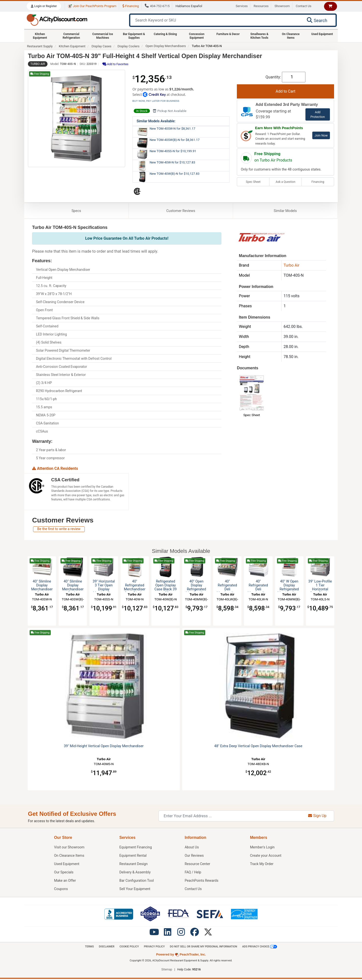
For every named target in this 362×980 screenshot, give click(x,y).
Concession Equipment (197, 36)
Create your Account (266, 856)
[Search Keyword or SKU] (216, 20)
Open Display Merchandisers (166, 46)
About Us (192, 848)
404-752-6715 (157, 6)
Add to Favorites (115, 64)
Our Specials (64, 873)
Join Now (321, 135)
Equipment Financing (136, 848)
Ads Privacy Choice (262, 947)
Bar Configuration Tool (137, 881)
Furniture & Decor (228, 34)
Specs (76, 211)
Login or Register (44, 6)
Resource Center (198, 865)
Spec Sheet (253, 182)
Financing (131, 6)
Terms (87, 947)
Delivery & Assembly (135, 873)
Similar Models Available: (156, 121)
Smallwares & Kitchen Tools (259, 36)
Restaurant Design (134, 865)
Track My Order (262, 865)
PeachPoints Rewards (202, 881)
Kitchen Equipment (40, 36)
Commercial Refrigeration (71, 36)
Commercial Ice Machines (103, 36)
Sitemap (167, 971)
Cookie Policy (128, 947)
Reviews (181, 211)
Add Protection (318, 114)
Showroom (282, 6)
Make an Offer (65, 881)
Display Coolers (129, 46)
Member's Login (263, 848)
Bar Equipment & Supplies (134, 36)
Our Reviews (194, 856)
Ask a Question (285, 182)
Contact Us (304, 6)
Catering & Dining (165, 34)
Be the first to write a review (59, 530)
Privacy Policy (154, 947)
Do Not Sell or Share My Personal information (204, 947)
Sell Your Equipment (135, 890)
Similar (285, 211)
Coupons (61, 890)
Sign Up (317, 817)
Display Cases (102, 46)
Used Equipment (322, 34)
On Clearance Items (291, 36)
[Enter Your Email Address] (230, 817)
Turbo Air (38, 64)
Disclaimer (105, 947)
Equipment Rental (133, 856)
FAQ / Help (193, 873)
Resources (261, 6)
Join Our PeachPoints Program (92, 6)
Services (242, 6)
